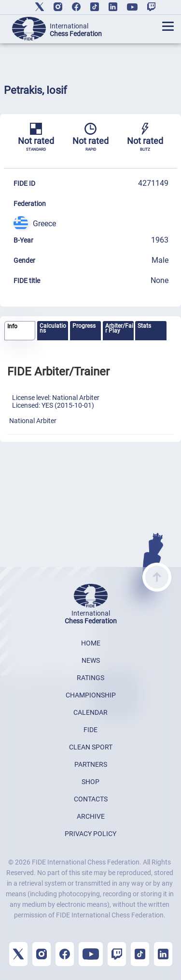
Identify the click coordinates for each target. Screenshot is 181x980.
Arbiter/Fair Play (119, 328)
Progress (84, 326)
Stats (144, 326)
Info (12, 326)
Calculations (53, 328)
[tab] (20, 331)
